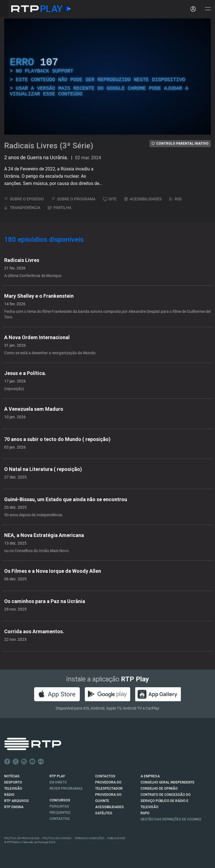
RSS (175, 199)
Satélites (104, 813)
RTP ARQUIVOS (17, 801)
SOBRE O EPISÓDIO (24, 199)
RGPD (145, 813)
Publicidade (116, 838)
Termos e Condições (89, 838)
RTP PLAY (57, 776)
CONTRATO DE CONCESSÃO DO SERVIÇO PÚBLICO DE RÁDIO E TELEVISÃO (166, 801)
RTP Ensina (14, 807)
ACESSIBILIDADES (143, 199)
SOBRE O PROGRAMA (73, 199)
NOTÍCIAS (12, 776)
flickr (41, 762)
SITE (110, 199)
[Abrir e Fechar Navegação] (208, 9)
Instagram (24, 762)
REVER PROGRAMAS (66, 789)
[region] (107, 77)
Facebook (7, 762)
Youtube (32, 762)
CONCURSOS (60, 800)
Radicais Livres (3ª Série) (49, 146)
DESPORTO (13, 782)
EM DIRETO (58, 782)
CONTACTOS (105, 776)
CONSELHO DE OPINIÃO (159, 789)
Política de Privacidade (22, 838)
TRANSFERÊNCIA (22, 208)
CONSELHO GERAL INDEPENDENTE (168, 782)
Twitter (16, 762)
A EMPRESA (150, 776)
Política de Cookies (57, 838)
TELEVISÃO (13, 789)
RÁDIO (9, 795)
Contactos (60, 819)
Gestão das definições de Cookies (171, 819)
